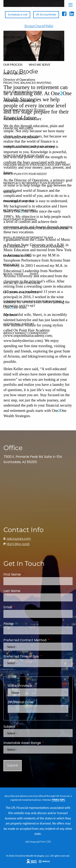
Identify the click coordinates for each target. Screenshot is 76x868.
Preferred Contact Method (38, 640)
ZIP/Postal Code (20, 702)
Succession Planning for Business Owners (36, 228)
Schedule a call (18, 15)
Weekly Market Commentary (26, 333)
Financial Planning (19, 201)
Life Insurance (14, 247)
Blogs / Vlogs (13, 274)
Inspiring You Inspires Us (22, 46)
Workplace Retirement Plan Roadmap (33, 183)
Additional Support (19, 324)
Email (24, 607)
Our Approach (15, 74)
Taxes (34, 274)
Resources (11, 265)
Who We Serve (40, 65)
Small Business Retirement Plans (28, 237)
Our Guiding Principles (21, 55)
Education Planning (48, 247)
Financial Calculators (21, 292)
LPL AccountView (46, 15)
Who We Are (12, 37)
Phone (9, 624)
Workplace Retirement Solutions (29, 147)
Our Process (13, 65)
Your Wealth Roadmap (21, 137)
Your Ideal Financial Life (22, 119)
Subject (26, 727)
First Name (28, 574)
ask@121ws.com (19, 539)
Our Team (52, 55)
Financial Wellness (18, 128)
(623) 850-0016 (18, 544)
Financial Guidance (19, 101)
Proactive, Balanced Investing (27, 83)
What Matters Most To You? (24, 110)
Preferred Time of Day (37, 656)
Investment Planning (20, 219)
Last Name (28, 591)
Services (10, 192)
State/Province (20, 686)
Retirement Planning (20, 210)
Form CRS (45, 842)
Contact (10, 315)
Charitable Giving (17, 256)
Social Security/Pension (22, 283)
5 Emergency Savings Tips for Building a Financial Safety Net (34, 304)
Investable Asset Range (38, 743)
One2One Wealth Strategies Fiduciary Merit (37, 165)
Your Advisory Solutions (23, 92)
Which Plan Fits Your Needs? (25, 174)
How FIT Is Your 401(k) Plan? (24, 155)
